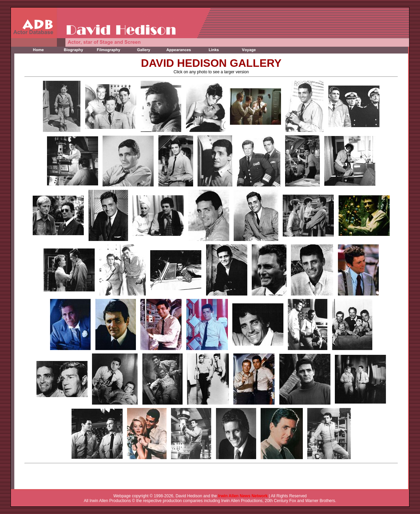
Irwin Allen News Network (243, 496)
